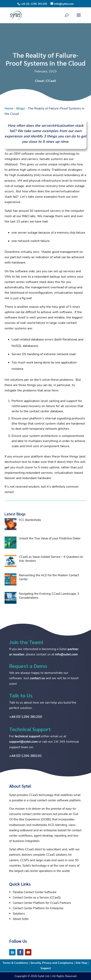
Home (9, 108)
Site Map (81, 963)
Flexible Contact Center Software (35, 892)
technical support (28, 736)
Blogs (21, 108)
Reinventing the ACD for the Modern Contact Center (49, 577)
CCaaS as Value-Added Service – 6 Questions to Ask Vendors (51, 559)
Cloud (39, 81)
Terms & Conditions (15, 963)
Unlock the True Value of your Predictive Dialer (50, 538)
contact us (37, 678)
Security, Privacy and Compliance (52, 963)
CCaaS (51, 81)
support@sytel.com (23, 742)
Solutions (19, 914)
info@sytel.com (66, 654)
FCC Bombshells (30, 520)
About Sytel (21, 919)
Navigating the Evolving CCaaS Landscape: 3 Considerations (49, 596)
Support (46, 968)
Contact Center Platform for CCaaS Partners (42, 903)
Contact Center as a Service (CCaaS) (37, 898)
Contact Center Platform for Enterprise (38, 908)
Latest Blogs (15, 514)
